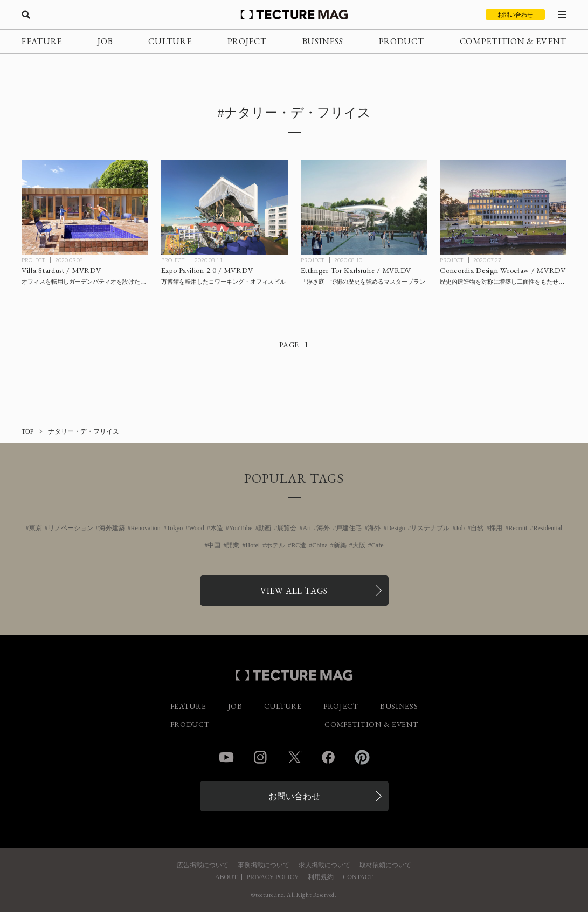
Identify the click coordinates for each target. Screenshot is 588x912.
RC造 (299, 545)
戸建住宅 (349, 528)
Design (396, 528)
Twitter (294, 757)
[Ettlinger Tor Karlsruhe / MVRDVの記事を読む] (364, 207)
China (320, 545)
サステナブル (430, 528)
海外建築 (112, 528)
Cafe (378, 545)
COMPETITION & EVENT (513, 41)
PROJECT (247, 41)
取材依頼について (385, 865)
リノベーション (71, 528)
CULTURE (170, 41)
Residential (548, 528)
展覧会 (287, 528)
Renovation (146, 528)
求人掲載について (324, 865)
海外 (323, 528)
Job (460, 528)
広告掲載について (203, 865)
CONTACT (358, 877)
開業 (233, 545)
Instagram (260, 757)
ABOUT (226, 877)
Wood (196, 528)
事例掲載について (264, 865)
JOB (105, 41)
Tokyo (175, 528)
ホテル (275, 545)
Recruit (518, 528)
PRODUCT (402, 41)
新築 (340, 545)
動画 (265, 528)
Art (307, 528)
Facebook (328, 757)
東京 (36, 528)
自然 (477, 528)
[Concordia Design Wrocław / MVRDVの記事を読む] (503, 207)
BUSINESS (323, 41)
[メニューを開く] (562, 15)
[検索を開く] (26, 15)
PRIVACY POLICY (272, 877)
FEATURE (42, 41)
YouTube (241, 528)
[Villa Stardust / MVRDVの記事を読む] (85, 207)
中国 (214, 545)
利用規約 (321, 877)
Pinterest (362, 757)
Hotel (253, 545)
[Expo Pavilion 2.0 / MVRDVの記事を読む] (224, 207)
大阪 (359, 545)
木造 (217, 528)
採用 (496, 528)
